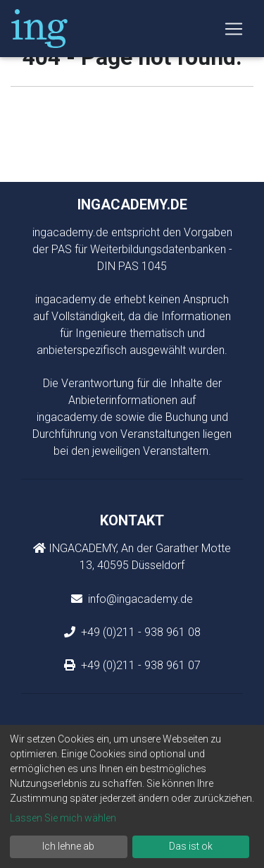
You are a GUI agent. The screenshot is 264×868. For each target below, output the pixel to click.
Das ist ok (191, 846)
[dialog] (132, 796)
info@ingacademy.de (139, 599)
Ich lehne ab (68, 846)
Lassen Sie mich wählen (63, 818)
